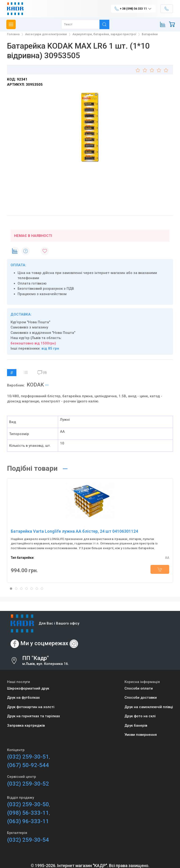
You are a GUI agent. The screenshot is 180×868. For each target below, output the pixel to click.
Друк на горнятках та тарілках (34, 716)
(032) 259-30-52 (28, 784)
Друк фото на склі (140, 716)
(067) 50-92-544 (28, 765)
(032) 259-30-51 (28, 757)
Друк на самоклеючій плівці (149, 707)
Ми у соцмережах (44, 643)
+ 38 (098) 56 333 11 (133, 9)
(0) (42, 373)
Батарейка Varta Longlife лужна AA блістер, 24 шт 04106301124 (74, 531)
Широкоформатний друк (28, 688)
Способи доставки (141, 698)
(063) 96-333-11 (28, 821)
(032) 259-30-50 (28, 804)
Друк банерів (136, 725)
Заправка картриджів (26, 725)
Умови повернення (141, 735)
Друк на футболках (23, 698)
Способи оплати (139, 688)
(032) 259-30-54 (28, 840)
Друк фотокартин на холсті (31, 707)
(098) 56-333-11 (28, 813)
